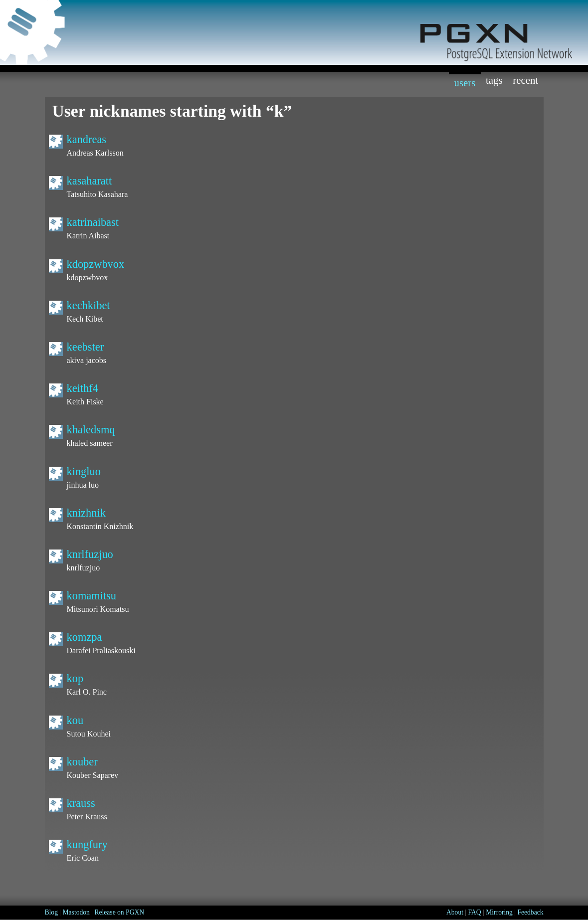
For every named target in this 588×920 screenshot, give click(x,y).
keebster (86, 347)
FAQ (475, 912)
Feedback (530, 912)
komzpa (85, 637)
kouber (82, 762)
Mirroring (499, 912)
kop (75, 678)
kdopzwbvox (96, 264)
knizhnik (86, 513)
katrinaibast (93, 222)
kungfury (87, 844)
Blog (51, 912)
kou (75, 720)
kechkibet (89, 305)
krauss (81, 803)
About (455, 912)
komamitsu (92, 596)
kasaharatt (90, 181)
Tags (494, 80)
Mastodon (76, 912)
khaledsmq (91, 430)
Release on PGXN (119, 912)
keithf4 (83, 388)
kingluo (84, 471)
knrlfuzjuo (90, 554)
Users (465, 83)
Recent (525, 80)
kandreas (87, 139)
